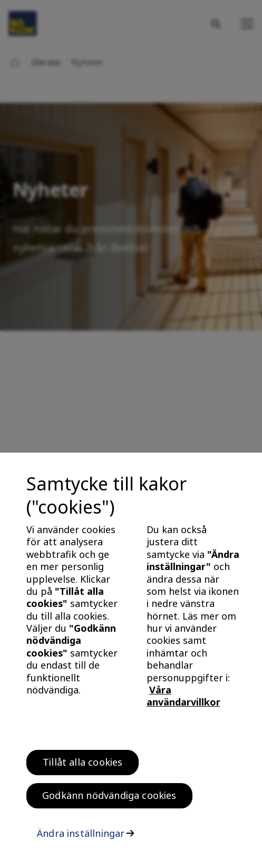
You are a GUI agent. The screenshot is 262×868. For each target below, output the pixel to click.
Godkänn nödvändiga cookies (109, 798)
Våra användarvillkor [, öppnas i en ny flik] (183, 699)
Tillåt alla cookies (83, 765)
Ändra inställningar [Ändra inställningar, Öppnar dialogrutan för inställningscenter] (81, 836)
